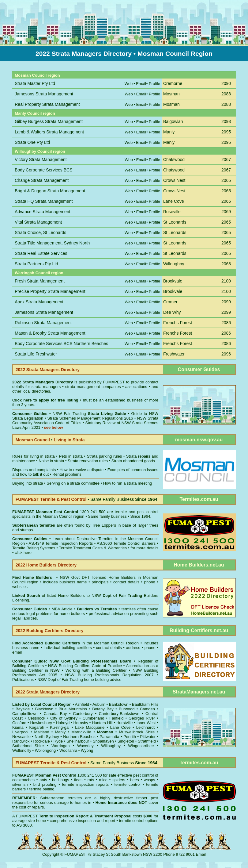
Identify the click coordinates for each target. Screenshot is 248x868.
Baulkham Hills (145, 704)
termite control (127, 784)
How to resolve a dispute (82, 470)
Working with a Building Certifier (96, 670)
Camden (147, 709)
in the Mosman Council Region (75, 643)
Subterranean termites (61, 798)
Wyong (87, 750)
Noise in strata (51, 461)
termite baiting (42, 789)
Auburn (99, 704)
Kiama (18, 727)
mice (103, 780)
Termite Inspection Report (64, 816)
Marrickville (81, 732)
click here (23, 553)
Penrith (130, 737)
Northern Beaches (79, 737)
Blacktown (44, 709)
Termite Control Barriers (135, 543)
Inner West (146, 723)
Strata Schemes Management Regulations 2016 (90, 418)
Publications (23, 680)
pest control (143, 775)
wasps (150, 780)
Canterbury (83, 714)
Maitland (42, 732)
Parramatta (109, 737)
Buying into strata (28, 483)
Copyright (51, 854)
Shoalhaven (103, 741)
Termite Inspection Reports (69, 543)
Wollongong (45, 750)
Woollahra (68, 750)
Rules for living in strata (34, 456)
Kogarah (37, 727)
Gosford (19, 723)
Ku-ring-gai (60, 727)
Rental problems (67, 474)
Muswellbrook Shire (137, 732)
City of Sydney (64, 718)
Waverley (85, 746)
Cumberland (94, 718)
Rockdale (41, 741)
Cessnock (37, 718)
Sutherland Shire (28, 746)
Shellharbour (78, 741)
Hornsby (81, 723)
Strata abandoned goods (133, 461)
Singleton (126, 741)
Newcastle (21, 737)
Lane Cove (120, 727)
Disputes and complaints (34, 470)
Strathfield (147, 741)
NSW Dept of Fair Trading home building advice (79, 680)
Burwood (127, 709)
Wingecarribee (141, 746)
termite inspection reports (85, 784)
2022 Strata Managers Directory (43, 382)
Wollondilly (22, 750)
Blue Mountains (73, 709)
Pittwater (148, 737)
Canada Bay (55, 714)
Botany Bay (103, 709)
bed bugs (61, 780)
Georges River (142, 718)
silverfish (20, 784)
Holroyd (63, 723)
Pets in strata (71, 456)
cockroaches (23, 780)
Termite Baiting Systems (34, 548)
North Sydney (47, 737)
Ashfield (82, 704)
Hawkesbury (41, 723)
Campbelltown (25, 714)
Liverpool (20, 732)
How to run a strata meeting (128, 483)
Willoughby (111, 746)
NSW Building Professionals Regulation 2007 (109, 675)
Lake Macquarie (90, 727)
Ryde (58, 741)
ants (43, 780)
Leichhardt (146, 727)
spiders (119, 780)
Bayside (23, 709)
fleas (78, 780)
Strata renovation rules (88, 461)
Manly (60, 732)
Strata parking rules (105, 456)
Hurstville (124, 723)
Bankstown (119, 704)
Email (201, 854)
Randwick (21, 741)
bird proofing (45, 784)
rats (91, 780)
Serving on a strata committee (73, 483)
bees (134, 780)
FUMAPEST (114, 382)
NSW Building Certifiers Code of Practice (86, 666)
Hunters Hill (102, 723)
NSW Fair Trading (88, 414)
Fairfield (116, 718)
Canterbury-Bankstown (119, 714)
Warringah (60, 746)
